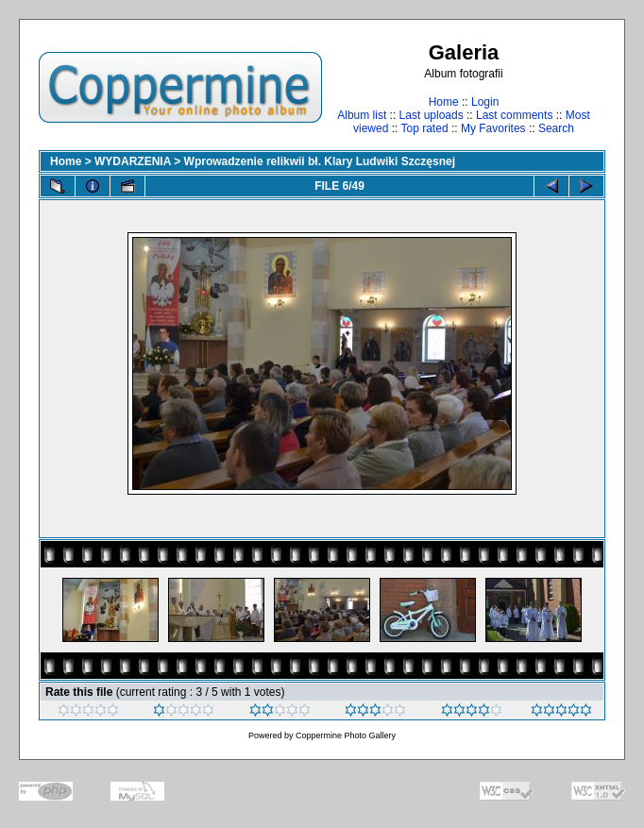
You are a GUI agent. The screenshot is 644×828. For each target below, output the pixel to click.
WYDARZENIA (133, 161)
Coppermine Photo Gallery (346, 735)
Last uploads (432, 115)
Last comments (514, 115)
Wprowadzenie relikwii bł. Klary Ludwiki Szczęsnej (320, 161)
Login (485, 102)
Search (556, 128)
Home (444, 102)
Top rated (425, 128)
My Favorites (493, 128)
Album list (362, 115)
